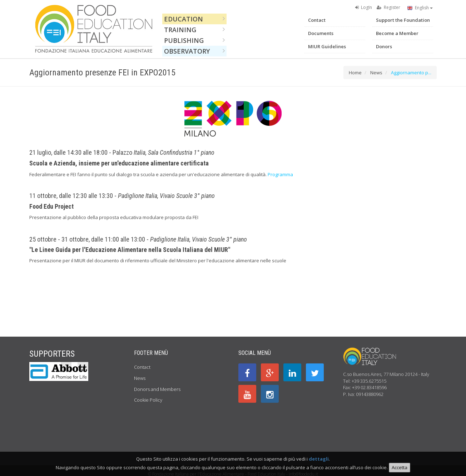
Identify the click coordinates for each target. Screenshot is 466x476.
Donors (384, 46)
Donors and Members (157, 389)
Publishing (194, 40)
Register (388, 7)
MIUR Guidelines (327, 46)
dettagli (319, 462)
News (376, 73)
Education (194, 19)
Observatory (194, 51)
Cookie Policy (148, 400)
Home (355, 73)
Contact (317, 20)
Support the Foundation (403, 20)
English (420, 8)
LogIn (364, 7)
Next (83, 366)
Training (194, 30)
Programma (280, 174)
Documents (321, 33)
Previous (66, 366)
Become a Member (397, 33)
